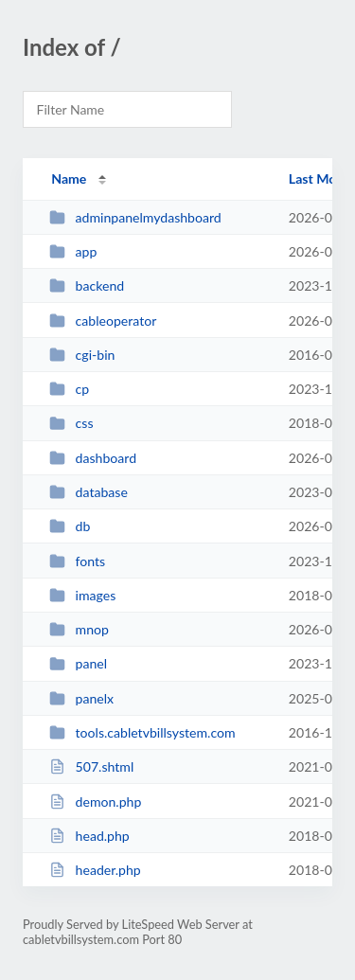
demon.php (95, 802)
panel (78, 663)
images (82, 595)
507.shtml (91, 766)
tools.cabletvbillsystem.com (142, 732)
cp (69, 389)
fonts (77, 561)
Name (69, 178)
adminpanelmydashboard (135, 217)
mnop (79, 629)
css (71, 423)
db (70, 526)
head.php (89, 836)
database (89, 492)
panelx (81, 698)
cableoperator (103, 321)
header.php (95, 870)
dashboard (93, 458)
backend (87, 285)
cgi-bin (82, 355)
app (73, 251)
